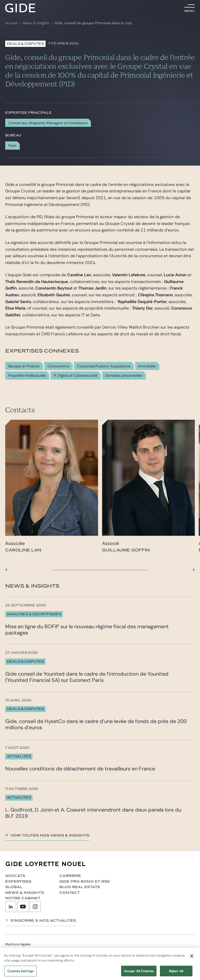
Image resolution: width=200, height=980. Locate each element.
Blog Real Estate (80, 887)
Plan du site (14, 950)
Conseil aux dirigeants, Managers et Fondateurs (48, 123)
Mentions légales (18, 944)
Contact (70, 893)
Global (14, 887)
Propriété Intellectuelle (27, 376)
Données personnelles (124, 376)
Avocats (15, 876)
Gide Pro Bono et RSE (85, 882)
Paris (12, 146)
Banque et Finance (24, 366)
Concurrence (58, 366)
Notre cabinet (23, 898)
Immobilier (147, 366)
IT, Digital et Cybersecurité (76, 376)
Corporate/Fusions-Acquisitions (104, 366)
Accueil (11, 23)
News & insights (36, 23)
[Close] (192, 961)
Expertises (18, 882)
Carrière (70, 876)
